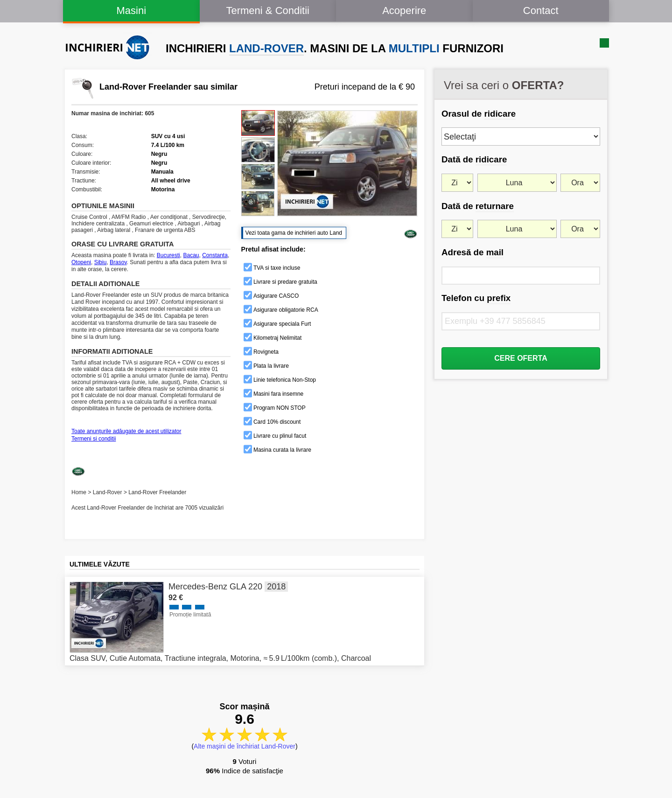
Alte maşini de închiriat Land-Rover (245, 746)
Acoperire (404, 10)
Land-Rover (108, 492)
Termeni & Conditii (268, 10)
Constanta (215, 255)
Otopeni (81, 262)
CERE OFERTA (521, 358)
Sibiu (101, 262)
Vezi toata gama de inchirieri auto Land (294, 233)
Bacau (191, 255)
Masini (131, 10)
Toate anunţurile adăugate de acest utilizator (126, 431)
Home (79, 492)
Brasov (118, 262)
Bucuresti (168, 255)
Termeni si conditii (94, 439)
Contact (541, 10)
